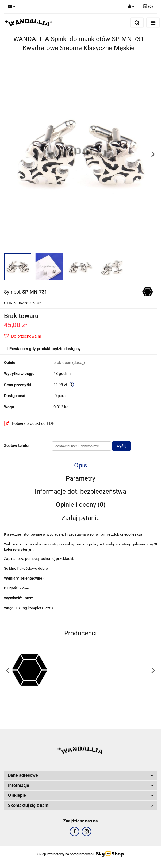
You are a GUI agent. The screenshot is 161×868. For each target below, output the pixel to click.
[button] (148, 7)
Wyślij (121, 446)
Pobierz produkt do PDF (29, 423)
